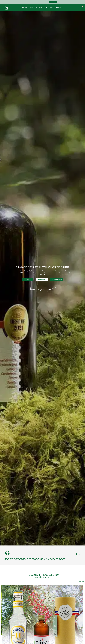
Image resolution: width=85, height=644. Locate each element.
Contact (58, 8)
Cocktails (49, 8)
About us (24, 8)
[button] (77, 554)
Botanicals (40, 8)
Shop (32, 8)
